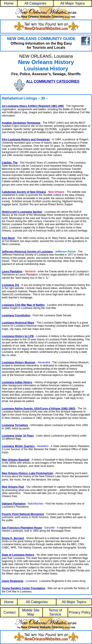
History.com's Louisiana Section (22, 212)
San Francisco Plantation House (22, 528)
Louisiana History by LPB (18, 336)
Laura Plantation (12, 272)
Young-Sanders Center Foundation (23, 588)
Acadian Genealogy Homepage (21, 123)
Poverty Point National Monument (23, 514)
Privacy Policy (80, 612)
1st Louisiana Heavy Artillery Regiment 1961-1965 (33, 106)
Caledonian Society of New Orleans (24, 192)
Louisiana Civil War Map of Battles (23, 305)
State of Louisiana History (18, 555)
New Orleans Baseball (15, 460)
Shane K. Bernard (13, 538)
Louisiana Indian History (17, 382)
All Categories (36, 3)
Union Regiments (13, 581)
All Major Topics (73, 3)
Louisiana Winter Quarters (18, 446)
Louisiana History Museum (19, 362)
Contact (10, 612)
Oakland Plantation (14, 504)
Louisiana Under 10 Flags (18, 436)
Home (9, 3)
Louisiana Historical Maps (18, 323)
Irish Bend (8, 238)
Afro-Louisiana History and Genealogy (26, 139)
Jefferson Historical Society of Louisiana (27, 252)
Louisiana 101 (10, 285)
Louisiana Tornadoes (15, 425)
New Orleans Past (13, 487)
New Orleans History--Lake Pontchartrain (27, 473)
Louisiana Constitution (16, 315)
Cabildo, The (10, 163)
